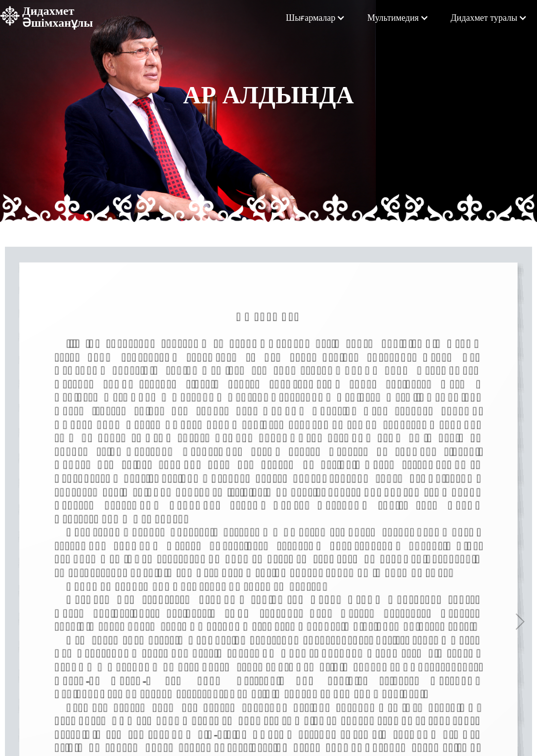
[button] (315, 18)
